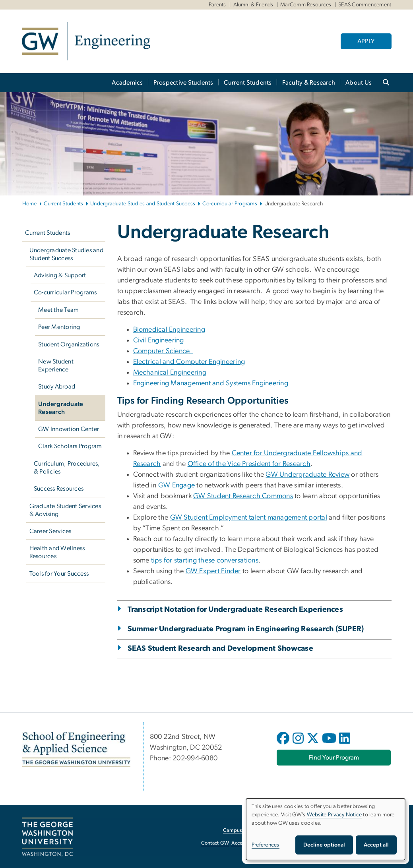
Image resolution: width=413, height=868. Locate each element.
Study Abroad (57, 387)
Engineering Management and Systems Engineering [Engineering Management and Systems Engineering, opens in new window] (211, 383)
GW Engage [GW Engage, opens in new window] (176, 485)
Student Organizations (69, 344)
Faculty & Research (309, 83)
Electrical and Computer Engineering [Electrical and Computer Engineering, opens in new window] (189, 362)
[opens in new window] (284, 744)
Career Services (50, 531)
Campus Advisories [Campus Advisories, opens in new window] (245, 830)
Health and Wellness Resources (57, 552)
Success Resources (59, 489)
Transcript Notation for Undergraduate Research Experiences (235, 610)
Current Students (248, 83)
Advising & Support (60, 275)
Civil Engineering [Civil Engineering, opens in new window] (160, 340)
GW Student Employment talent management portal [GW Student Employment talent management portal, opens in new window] (249, 518)
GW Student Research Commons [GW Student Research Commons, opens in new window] (243, 496)
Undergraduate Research (61, 408)
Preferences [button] (266, 845)
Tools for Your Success (59, 574)
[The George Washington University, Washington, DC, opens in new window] (47, 837)
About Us (359, 83)
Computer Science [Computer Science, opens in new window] (163, 351)
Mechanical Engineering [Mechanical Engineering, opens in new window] (170, 373)
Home (30, 204)
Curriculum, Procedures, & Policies (67, 468)
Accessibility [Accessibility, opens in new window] (245, 843)
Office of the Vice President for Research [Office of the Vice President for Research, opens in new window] (249, 464)
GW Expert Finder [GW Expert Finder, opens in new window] (213, 571)
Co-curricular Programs (230, 204)
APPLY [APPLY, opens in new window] (366, 41)
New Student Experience (56, 365)
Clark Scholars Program (70, 446)
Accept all (376, 845)
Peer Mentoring (59, 327)
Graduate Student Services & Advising (65, 510)
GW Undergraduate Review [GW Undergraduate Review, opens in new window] (307, 475)
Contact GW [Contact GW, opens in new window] (215, 843)
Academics (127, 83)
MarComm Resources (306, 5)
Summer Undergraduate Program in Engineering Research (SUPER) (246, 629)
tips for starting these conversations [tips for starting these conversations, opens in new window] (205, 561)
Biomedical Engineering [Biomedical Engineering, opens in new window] (169, 330)
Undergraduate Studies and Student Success (143, 204)
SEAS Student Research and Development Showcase (220, 649)
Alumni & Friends (253, 5)
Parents (217, 5)
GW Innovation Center (69, 429)
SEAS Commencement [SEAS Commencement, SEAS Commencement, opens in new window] (365, 5)
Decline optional (324, 845)
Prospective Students (183, 83)
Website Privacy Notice (334, 815)
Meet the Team (58, 310)
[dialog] (326, 829)
